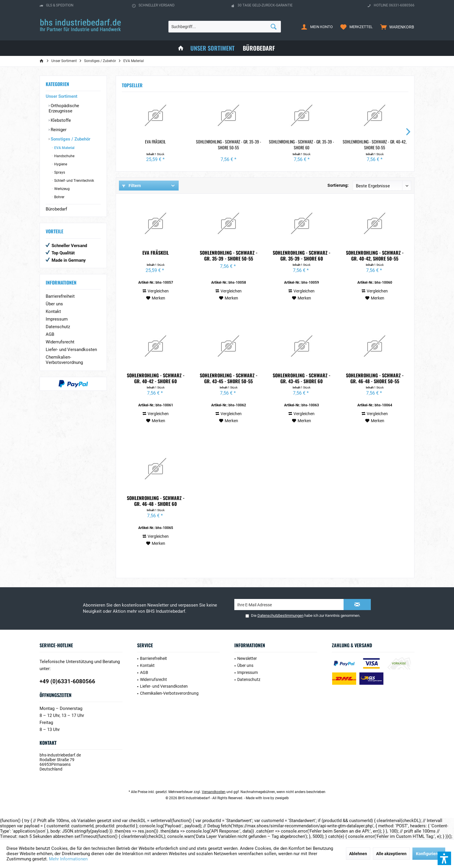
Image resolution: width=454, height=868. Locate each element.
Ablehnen (358, 854)
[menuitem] (396, 27)
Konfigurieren (429, 854)
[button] (444, 858)
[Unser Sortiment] (213, 48)
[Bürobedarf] (259, 48)
